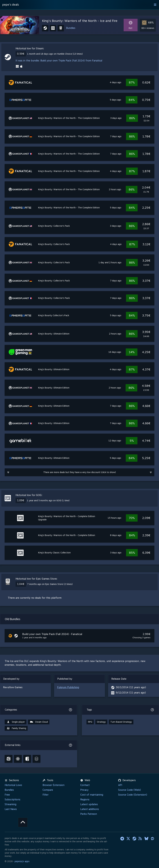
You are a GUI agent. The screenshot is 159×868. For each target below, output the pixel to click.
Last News (11, 809)
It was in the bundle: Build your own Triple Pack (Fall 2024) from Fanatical (59, 61)
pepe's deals (11, 5)
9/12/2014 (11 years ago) (131, 693)
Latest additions (90, 809)
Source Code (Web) (129, 790)
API (120, 785)
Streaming (10, 804)
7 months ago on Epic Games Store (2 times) (50, 584)
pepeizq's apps (22, 861)
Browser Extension (53, 785)
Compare (48, 790)
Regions (85, 800)
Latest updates (89, 804)
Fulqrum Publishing (68, 687)
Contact (85, 785)
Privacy (84, 790)
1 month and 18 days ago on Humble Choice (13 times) (55, 54)
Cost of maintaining (92, 795)
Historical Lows (13, 785)
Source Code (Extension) (133, 795)
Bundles (71, 28)
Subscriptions (12, 800)
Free (7, 795)
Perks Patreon (89, 814)
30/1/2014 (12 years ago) (131, 687)
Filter (45, 795)
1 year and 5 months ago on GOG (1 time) (48, 500)
